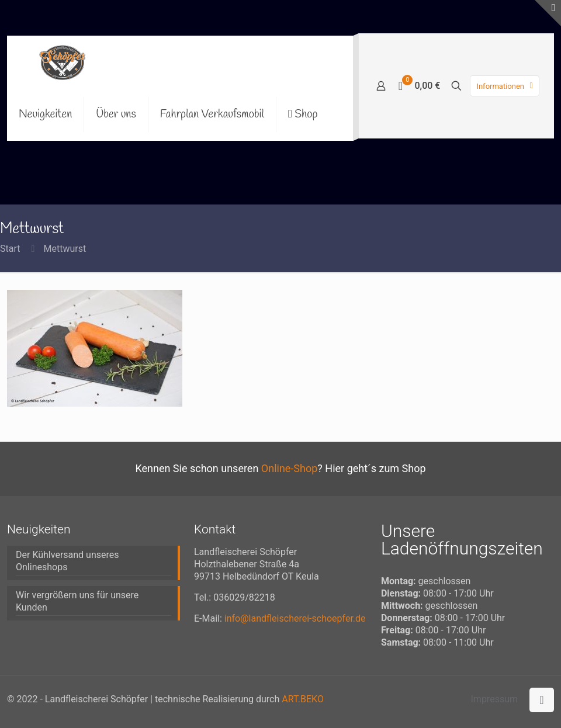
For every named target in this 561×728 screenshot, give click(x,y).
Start (10, 249)
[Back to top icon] (542, 700)
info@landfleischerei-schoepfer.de (295, 618)
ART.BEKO (303, 699)
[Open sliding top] (548, 13)
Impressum (495, 699)
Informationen (506, 86)
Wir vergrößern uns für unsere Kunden (77, 601)
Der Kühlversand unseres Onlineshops (67, 561)
